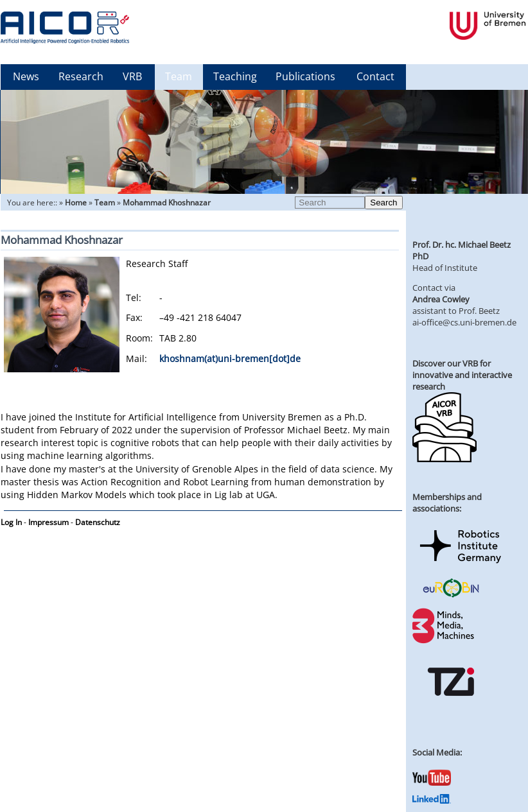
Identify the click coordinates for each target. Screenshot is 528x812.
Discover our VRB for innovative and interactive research (462, 375)
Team (179, 76)
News (26, 76)
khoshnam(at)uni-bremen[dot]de (230, 358)
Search (383, 203)
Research (81, 76)
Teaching (235, 76)
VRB (132, 76)
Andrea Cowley (441, 299)
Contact (375, 76)
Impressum (48, 522)
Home (76, 203)
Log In (11, 522)
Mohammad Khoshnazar (167, 203)
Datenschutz (98, 522)
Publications (305, 76)
